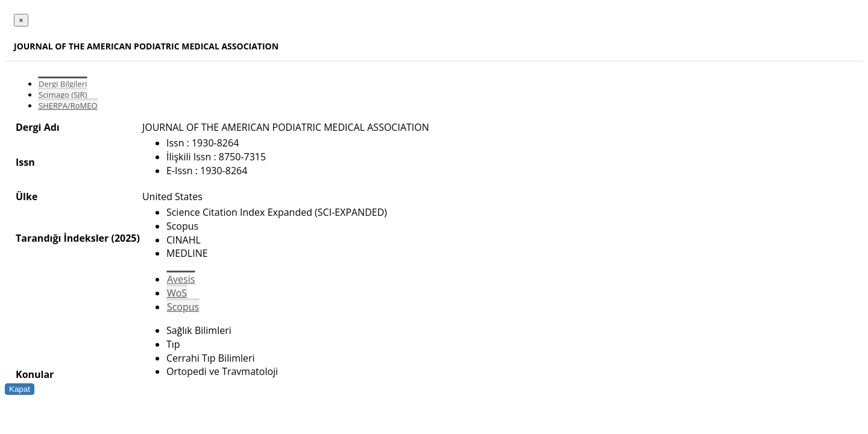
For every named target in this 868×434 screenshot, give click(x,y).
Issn (25, 162)
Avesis (181, 279)
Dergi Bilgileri (63, 84)
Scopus (183, 307)
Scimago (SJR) (63, 95)
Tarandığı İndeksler (62, 238)
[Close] (21, 20)
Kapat (20, 389)
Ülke (27, 197)
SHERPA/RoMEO (68, 105)
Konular (35, 374)
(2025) (125, 238)
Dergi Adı (38, 127)
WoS (177, 293)
